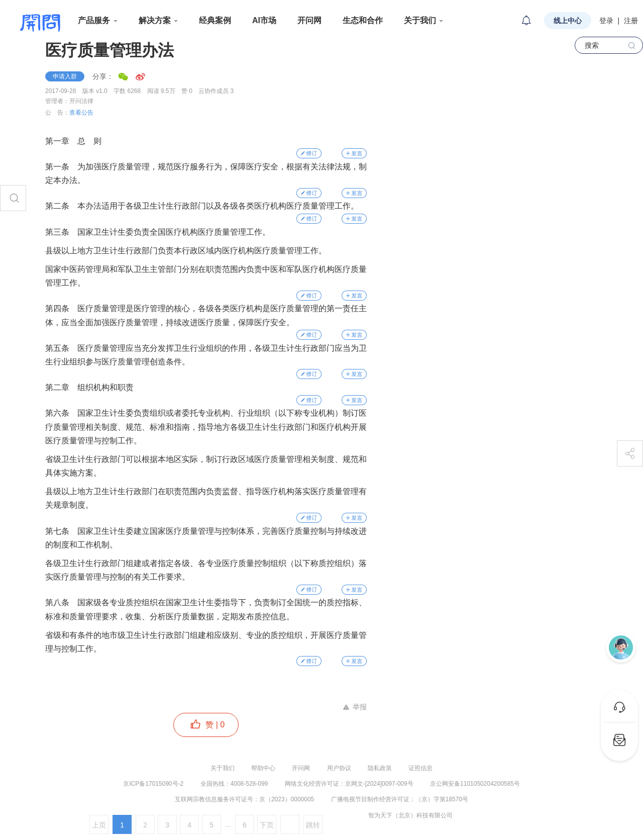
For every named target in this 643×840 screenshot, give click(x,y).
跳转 (313, 825)
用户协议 (339, 768)
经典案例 (215, 20)
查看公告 (81, 113)
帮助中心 (263, 768)
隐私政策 (380, 768)
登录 (606, 21)
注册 (631, 21)
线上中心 (568, 21)
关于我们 (223, 768)
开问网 (309, 20)
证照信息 (420, 768)
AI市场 (264, 20)
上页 (99, 825)
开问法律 (81, 101)
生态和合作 (363, 20)
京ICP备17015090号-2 (153, 784)
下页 (267, 825)
